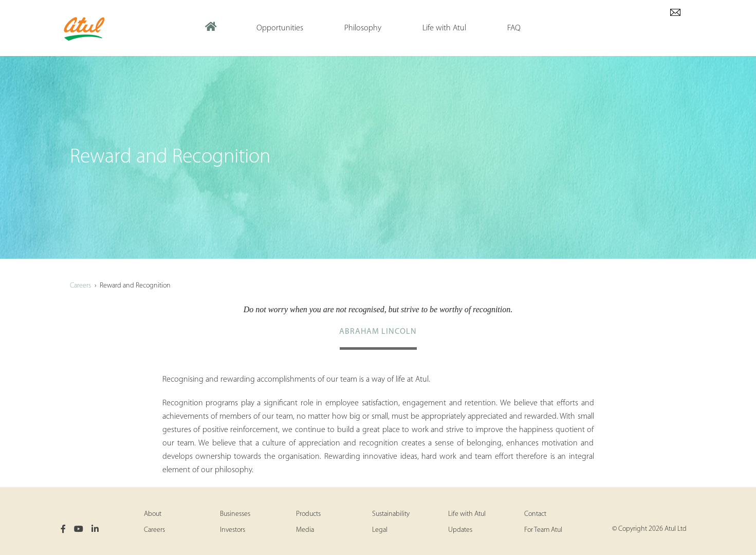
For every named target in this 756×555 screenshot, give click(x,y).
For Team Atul (543, 530)
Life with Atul (467, 514)
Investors (233, 530)
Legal (380, 530)
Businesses (235, 514)
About (153, 514)
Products (308, 514)
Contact (535, 514)
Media (305, 530)
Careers (80, 286)
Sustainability (391, 514)
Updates (460, 530)
